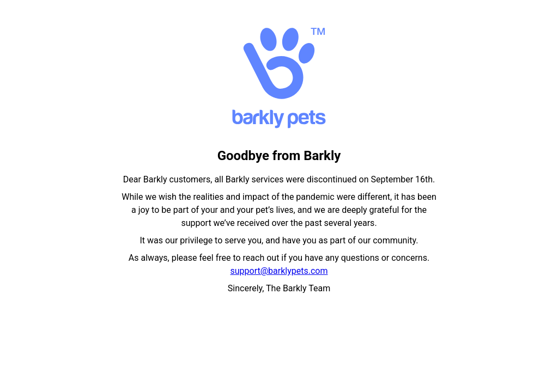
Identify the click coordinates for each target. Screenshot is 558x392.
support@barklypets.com (279, 271)
